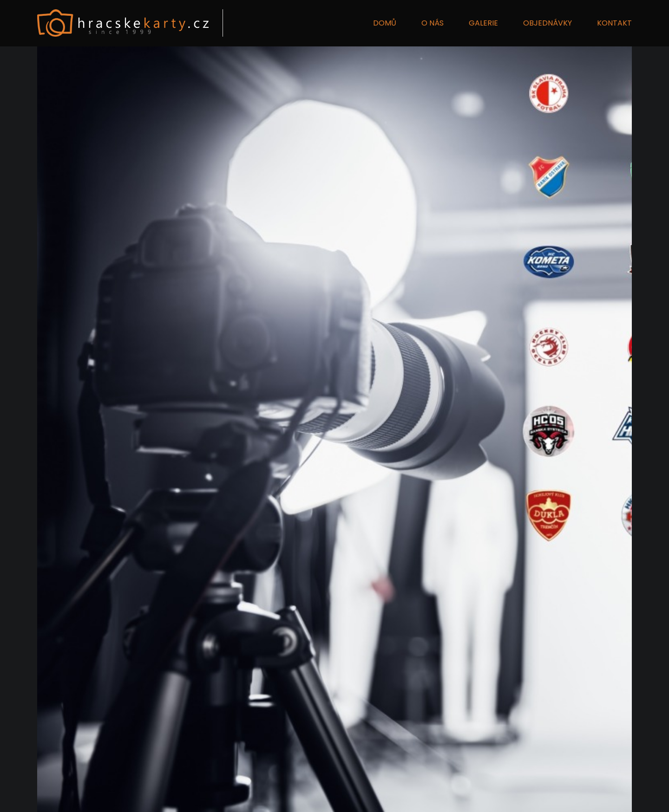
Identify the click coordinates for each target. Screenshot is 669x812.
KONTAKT (614, 23)
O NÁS (433, 23)
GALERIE (483, 23)
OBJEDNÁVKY (548, 23)
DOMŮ (385, 23)
